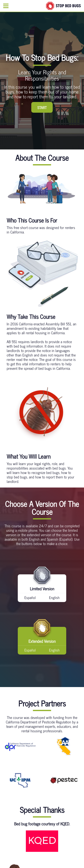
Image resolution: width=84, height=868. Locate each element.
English (54, 597)
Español (30, 597)
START (42, 107)
